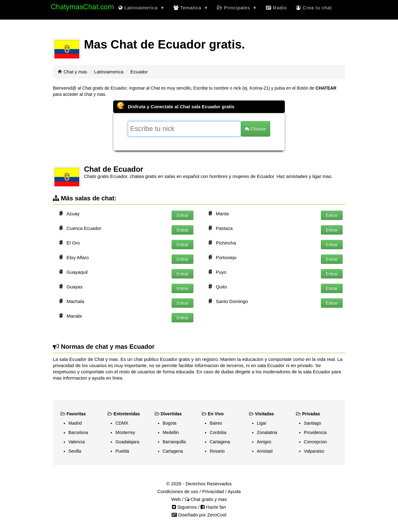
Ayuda (234, 491)
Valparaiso (314, 451)
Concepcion (315, 442)
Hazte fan (213, 507)
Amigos (264, 442)
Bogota (169, 423)
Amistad (265, 451)
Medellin (171, 432)
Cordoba (218, 432)
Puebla (122, 451)
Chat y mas (75, 72)
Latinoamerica (141, 8)
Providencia (315, 432)
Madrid (75, 423)
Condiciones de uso (178, 491)
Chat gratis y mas (206, 499)
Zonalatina (267, 432)
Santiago (312, 423)
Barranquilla (174, 442)
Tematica (191, 8)
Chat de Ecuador (114, 169)
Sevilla (75, 451)
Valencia (77, 442)
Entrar (183, 215)
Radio (276, 8)
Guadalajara (127, 442)
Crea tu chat (314, 8)
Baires (216, 423)
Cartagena (173, 451)
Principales (237, 8)
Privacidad (213, 491)
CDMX (122, 423)
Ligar (262, 423)
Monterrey (125, 432)
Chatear (256, 129)
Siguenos (184, 507)
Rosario (217, 451)
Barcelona (78, 432)
